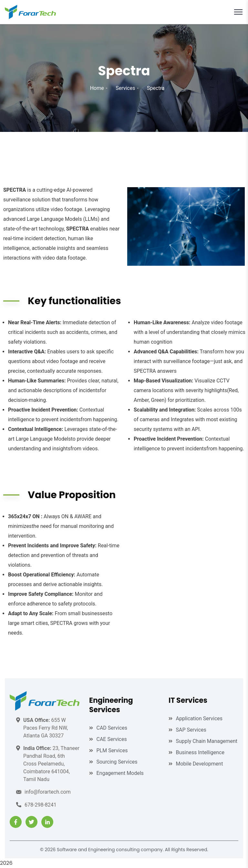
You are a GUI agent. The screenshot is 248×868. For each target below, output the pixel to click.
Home (97, 88)
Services (125, 88)
